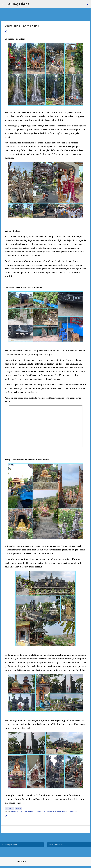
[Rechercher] (88, 4)
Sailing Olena (18, 4)
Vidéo (18, 808)
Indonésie (10, 808)
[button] (6, 32)
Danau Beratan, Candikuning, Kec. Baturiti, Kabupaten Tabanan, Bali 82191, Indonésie (44, 811)
